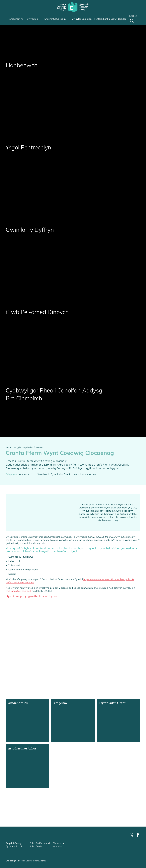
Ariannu (39, 448)
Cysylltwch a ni (14, 852)
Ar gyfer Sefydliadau (55, 19)
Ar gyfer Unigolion (82, 19)
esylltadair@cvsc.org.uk (18, 591)
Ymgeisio (42, 474)
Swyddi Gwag (13, 849)
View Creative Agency (36, 867)
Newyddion (32, 19)
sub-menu (42, 19)
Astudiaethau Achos (85, 474)
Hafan (9, 448)
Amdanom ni (16, 19)
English (133, 16)
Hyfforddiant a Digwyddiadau (110, 19)
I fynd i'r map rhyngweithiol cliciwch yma (31, 596)
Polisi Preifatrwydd (40, 849)
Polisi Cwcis (36, 852)
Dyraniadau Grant (60, 474)
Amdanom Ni (26, 474)
